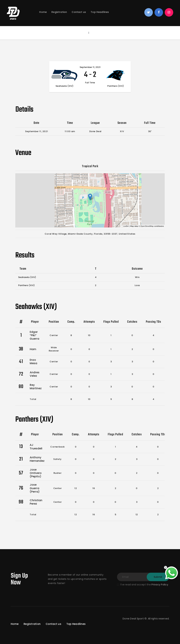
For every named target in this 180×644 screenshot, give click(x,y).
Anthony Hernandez (37, 459)
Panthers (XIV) (26, 285)
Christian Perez (36, 502)
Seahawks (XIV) (27, 277)
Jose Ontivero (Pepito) (36, 473)
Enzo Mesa (33, 362)
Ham (33, 349)
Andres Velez (35, 374)
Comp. (71, 322)
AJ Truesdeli (36, 447)
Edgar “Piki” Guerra (34, 335)
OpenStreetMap (147, 226)
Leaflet (126, 226)
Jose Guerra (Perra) (35, 488)
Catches (132, 322)
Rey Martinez (36, 387)
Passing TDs (154, 322)
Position (54, 322)
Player (35, 322)
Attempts (89, 322)
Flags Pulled (111, 322)
